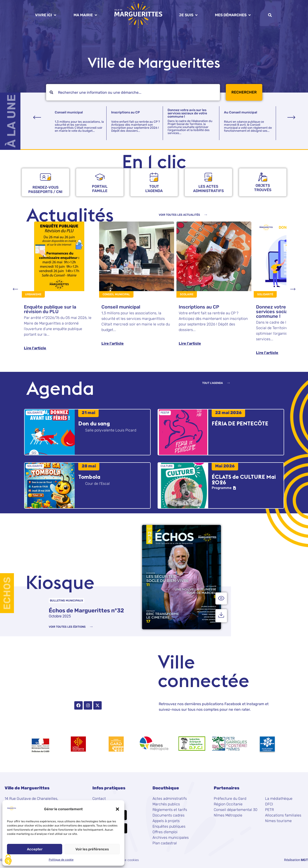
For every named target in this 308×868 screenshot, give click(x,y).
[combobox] (133, 92)
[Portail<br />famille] (100, 177)
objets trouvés (263, 188)
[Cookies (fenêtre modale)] (8, 860)
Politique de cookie (61, 860)
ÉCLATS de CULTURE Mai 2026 (244, 479)
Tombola (89, 477)
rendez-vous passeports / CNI (45, 190)
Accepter (35, 849)
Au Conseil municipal (241, 112)
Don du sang (94, 423)
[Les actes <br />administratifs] (208, 177)
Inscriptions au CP (125, 112)
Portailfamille (100, 189)
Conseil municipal (69, 112)
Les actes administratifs (208, 189)
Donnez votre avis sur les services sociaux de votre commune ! (187, 113)
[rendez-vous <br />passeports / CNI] (45, 177)
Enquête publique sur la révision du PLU (50, 309)
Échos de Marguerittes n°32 (86, 611)
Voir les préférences (92, 849)
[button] (117, 809)
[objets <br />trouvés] (263, 177)
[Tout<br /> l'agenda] (154, 177)
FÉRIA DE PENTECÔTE (240, 423)
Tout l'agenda (154, 189)
